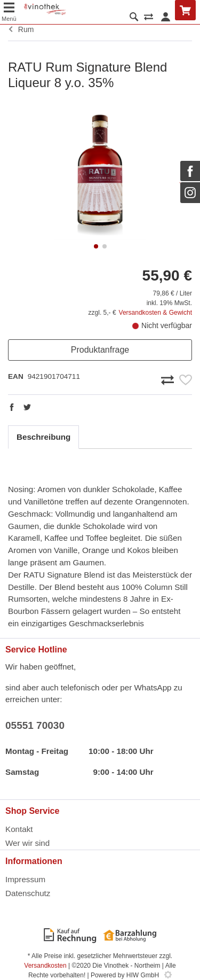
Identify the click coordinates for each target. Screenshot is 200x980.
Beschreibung (43, 437)
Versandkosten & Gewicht (155, 313)
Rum (21, 29)
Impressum (25, 879)
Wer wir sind (27, 843)
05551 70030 (35, 725)
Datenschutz (28, 893)
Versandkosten (45, 966)
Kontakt (19, 829)
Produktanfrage (100, 350)
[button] (96, 246)
